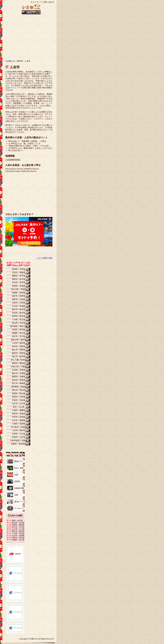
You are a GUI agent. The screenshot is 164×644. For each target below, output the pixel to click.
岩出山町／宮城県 (19, 289)
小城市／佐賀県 (19, 424)
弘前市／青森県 (19, 273)
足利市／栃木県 (19, 313)
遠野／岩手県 (17, 521)
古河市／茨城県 (19, 306)
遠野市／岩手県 (19, 279)
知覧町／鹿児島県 (19, 444)
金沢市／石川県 (19, 336)
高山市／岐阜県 (19, 356)
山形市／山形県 (19, 303)
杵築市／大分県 (19, 437)
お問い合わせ (49, 2)
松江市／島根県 (19, 383)
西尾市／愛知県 (19, 363)
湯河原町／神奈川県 (19, 326)
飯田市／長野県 (19, 353)
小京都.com (10, 61)
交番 (16, 495)
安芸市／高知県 (19, 414)
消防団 (17, 481)
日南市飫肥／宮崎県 (19, 441)
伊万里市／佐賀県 (19, 427)
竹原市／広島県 (19, 400)
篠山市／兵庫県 (19, 373)
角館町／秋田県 (19, 293)
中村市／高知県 (19, 417)
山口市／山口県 (19, 404)
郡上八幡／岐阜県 (19, 360)
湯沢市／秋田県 (19, 296)
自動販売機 (19, 488)
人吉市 (15, 67)
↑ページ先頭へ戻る (45, 258)
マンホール (19, 508)
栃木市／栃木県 (19, 309)
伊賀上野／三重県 (19, 367)
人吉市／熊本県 (19, 430)
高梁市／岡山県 (19, 394)
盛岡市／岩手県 (19, 276)
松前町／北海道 (19, 269)
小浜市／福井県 (19, 343)
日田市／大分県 (19, 434)
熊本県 (20, 61)
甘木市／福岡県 (19, 420)
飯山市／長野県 (19, 350)
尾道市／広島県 (19, 397)
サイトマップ (36, 2)
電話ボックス (20, 502)
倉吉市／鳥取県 (19, 380)
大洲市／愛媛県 (19, 410)
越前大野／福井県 (19, 340)
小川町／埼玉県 (19, 320)
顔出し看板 (19, 468)
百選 (16, 475)
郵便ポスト (19, 461)
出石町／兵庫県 (19, 370)
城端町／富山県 (19, 333)
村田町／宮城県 (19, 286)
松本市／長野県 (19, 346)
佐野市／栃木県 (19, 316)
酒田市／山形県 (19, 299)
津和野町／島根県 (19, 387)
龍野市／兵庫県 (19, 377)
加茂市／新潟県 (19, 330)
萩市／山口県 (19, 407)
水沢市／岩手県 (19, 283)
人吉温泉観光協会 (13, 160)
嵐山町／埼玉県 (19, 323)
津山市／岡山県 (19, 390)
